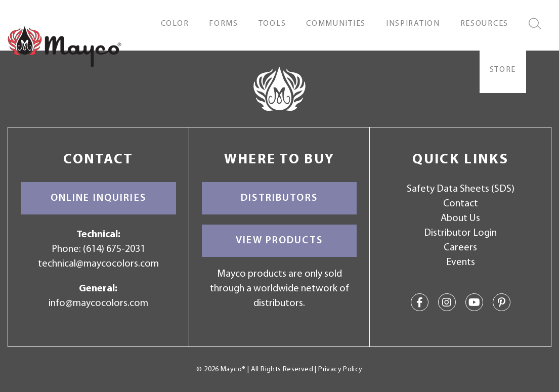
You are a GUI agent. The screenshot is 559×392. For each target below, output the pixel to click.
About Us (460, 219)
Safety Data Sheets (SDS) (461, 189)
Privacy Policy (340, 369)
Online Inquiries (98, 198)
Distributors (279, 198)
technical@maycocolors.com (98, 264)
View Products (279, 241)
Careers (460, 248)
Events (461, 263)
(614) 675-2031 (114, 249)
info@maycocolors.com (98, 303)
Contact (461, 204)
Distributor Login (460, 233)
